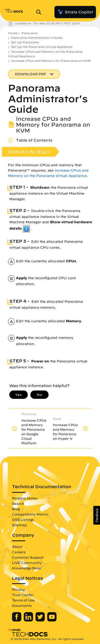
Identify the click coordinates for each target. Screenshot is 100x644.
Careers (19, 549)
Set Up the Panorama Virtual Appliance (42, 47)
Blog (16, 506)
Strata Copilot (75, 12)
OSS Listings (23, 517)
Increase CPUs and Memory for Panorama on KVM (51, 61)
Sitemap (19, 522)
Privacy (19, 587)
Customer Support (28, 555)
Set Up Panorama (25, 42)
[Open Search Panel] (40, 12)
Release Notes (25, 495)
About (17, 544)
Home (13, 33)
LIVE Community (27, 560)
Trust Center (23, 592)
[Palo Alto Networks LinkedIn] (29, 618)
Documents (22, 603)
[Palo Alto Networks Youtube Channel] (52, 618)
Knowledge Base (27, 565)
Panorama (29, 33)
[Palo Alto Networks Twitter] (41, 618)
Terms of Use (23, 597)
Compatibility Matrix (30, 512)
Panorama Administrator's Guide (37, 38)
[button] (97, 515)
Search (18, 501)
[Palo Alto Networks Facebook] (17, 618)
